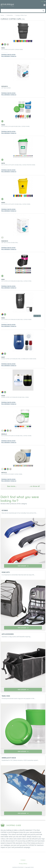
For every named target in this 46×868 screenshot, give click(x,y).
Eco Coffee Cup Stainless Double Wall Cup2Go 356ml (16, 319)
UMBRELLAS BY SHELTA (9, 758)
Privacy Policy (23, 864)
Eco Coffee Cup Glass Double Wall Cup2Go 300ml (16, 126)
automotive (10, 15)
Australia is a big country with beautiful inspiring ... (16, 637)
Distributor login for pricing (8, 55)
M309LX (4, 434)
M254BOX (5, 86)
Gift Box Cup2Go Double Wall (10, 243)
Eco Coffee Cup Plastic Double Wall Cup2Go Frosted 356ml (18, 165)
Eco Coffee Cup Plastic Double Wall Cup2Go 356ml (16, 204)
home (2, 15)
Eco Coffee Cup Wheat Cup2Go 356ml (12, 474)
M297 (3, 357)
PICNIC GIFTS (6, 572)
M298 (3, 396)
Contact (23, 860)
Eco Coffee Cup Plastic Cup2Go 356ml (12, 49)
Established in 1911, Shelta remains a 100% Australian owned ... (20, 760)
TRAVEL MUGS (6, 696)
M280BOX (5, 241)
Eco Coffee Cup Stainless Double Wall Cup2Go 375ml (16, 281)
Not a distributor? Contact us (9, 56)
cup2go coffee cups (21, 15)
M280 (3, 203)
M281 (3, 279)
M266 (3, 125)
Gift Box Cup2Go (6, 88)
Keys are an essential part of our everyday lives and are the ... (19, 513)
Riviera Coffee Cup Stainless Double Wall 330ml (15, 397)
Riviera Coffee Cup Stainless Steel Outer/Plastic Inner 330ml (19, 359)
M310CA (4, 473)
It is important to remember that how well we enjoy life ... (18, 575)
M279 (3, 163)
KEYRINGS (5, 511)
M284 (3, 318)
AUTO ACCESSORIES (8, 634)
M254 (3, 48)
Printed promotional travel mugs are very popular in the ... (19, 699)
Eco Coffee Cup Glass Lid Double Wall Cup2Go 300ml (16, 436)
